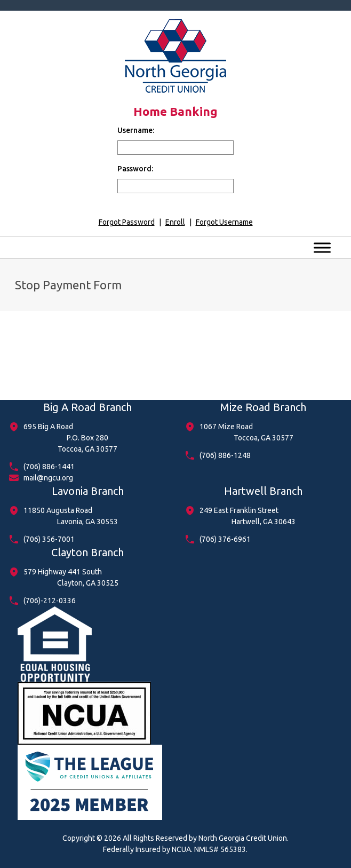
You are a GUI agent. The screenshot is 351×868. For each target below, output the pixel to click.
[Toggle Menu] (322, 247)
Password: (135, 169)
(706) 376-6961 (225, 539)
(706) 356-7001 (49, 539)
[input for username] (175, 148)
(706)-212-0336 (50, 601)
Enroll (175, 222)
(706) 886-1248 (225, 455)
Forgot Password (127, 222)
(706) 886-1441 (49, 467)
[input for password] (175, 186)
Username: (136, 130)
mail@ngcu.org (48, 478)
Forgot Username (224, 222)
